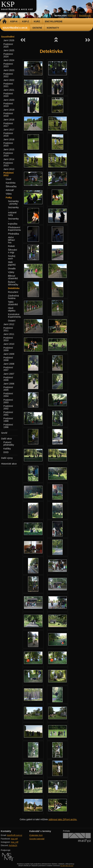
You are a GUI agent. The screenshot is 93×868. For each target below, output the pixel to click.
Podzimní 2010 (8, 339)
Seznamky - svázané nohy (13, 211)
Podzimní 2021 (8, 85)
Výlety (11, 272)
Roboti (11, 246)
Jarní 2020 (9, 100)
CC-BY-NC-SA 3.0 (67, 866)
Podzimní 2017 (8, 125)
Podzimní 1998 (8, 420)
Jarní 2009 (9, 354)
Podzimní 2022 (8, 75)
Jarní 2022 (9, 80)
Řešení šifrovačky (13, 283)
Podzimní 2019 (8, 105)
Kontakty (53, 28)
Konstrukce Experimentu (14, 316)
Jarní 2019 (9, 110)
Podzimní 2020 (8, 95)
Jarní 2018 (9, 120)
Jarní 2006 (9, 384)
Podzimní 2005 (8, 389)
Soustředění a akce (15, 28)
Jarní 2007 (9, 374)
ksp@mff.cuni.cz (15, 835)
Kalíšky (7, 449)
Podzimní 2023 (8, 65)
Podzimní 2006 (8, 379)
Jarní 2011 (9, 334)
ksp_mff (15, 842)
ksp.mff (14, 839)
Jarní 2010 (9, 344)
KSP (8, 4)
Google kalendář (37, 839)
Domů (4, 21)
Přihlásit (72, 16)
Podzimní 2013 (8, 164)
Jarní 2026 (9, 40)
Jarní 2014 (9, 159)
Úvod (8, 179)
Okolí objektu (12, 309)
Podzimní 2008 (8, 359)
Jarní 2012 (9, 324)
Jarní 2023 (9, 70)
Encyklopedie (54, 21)
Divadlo (12, 269)
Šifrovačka (11, 186)
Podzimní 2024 (8, 55)
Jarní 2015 (9, 149)
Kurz (37, 21)
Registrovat (85, 16)
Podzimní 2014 (8, 154)
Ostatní (37, 28)
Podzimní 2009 (8, 349)
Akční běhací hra (11, 240)
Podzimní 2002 (8, 407)
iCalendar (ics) (36, 835)
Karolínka (11, 183)
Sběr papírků (12, 263)
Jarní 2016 (9, 139)
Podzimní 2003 (8, 401)
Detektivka (14, 288)
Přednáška (13, 234)
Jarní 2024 (9, 60)
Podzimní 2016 (8, 135)
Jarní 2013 (9, 169)
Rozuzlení (13, 292)
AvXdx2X (13, 845)
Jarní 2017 (9, 130)
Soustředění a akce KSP (17, 9)
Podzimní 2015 (8, 144)
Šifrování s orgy (12, 251)
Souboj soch (12, 257)
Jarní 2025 (9, 50)
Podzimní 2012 (9, 174)
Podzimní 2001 (8, 414)
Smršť (4, 433)
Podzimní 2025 (8, 45)
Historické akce (9, 464)
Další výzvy (7, 458)
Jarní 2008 (9, 364)
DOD (6, 452)
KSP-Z (26, 21)
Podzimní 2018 (8, 115)
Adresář (10, 190)
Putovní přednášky (9, 444)
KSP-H (14, 21)
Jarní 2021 (9, 90)
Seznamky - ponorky (13, 202)
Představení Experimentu (14, 229)
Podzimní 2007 (8, 369)
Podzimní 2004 (8, 395)
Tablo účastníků (13, 303)
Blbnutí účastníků (13, 277)
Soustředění (8, 37)
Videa (9, 194)
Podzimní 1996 (8, 426)
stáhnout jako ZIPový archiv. (63, 819)
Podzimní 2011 (8, 329)
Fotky (9, 198)
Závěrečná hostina (13, 297)
